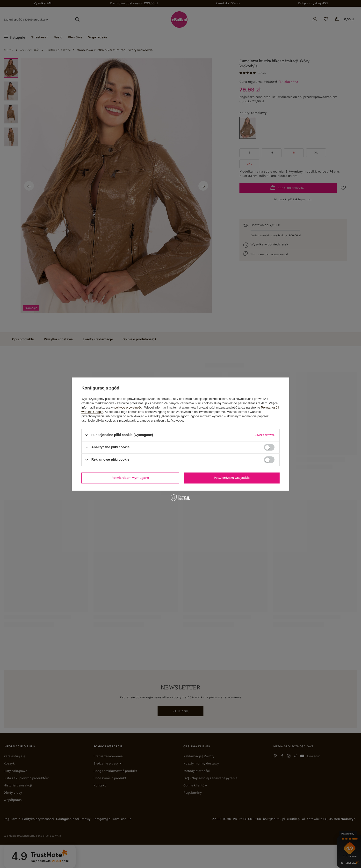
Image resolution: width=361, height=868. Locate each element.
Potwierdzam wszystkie (232, 478)
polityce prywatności (129, 407)
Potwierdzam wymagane (130, 478)
